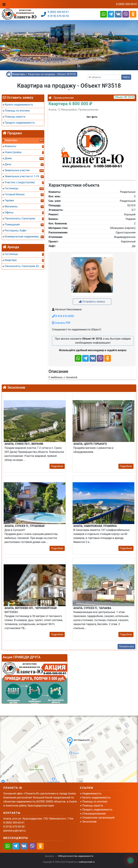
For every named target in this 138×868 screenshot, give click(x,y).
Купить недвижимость (96, 798)
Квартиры (19, 74)
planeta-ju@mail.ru (14, 831)
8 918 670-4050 (63, 316)
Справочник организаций (98, 818)
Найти (126, 77)
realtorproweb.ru (87, 862)
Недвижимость (92, 794)
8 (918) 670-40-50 (58, 16)
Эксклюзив (89, 822)
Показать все (126, 646)
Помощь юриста (93, 806)
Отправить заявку (92, 302)
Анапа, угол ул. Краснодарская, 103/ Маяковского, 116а (38, 819)
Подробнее (57, 466)
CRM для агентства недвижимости (76, 856)
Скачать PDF (61, 323)
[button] (92, 145)
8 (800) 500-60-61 (127, 4)
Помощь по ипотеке (95, 802)
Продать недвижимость (97, 810)
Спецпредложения (94, 814)
